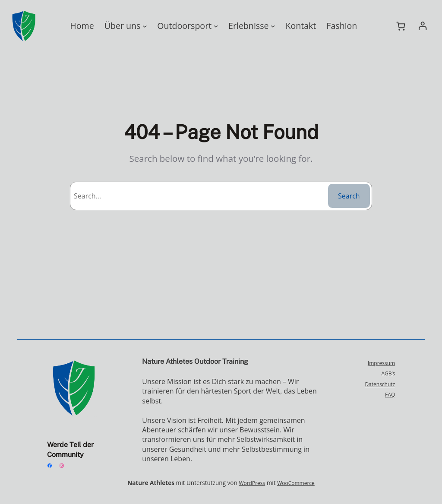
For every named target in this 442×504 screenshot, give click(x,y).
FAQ (390, 394)
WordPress (249, 483)
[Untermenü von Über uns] (147, 26)
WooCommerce (291, 483)
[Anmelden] (422, 26)
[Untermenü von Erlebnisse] (270, 26)
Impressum (382, 363)
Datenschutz (381, 384)
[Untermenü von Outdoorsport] (213, 26)
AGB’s (388, 373)
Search (349, 196)
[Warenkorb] (401, 26)
